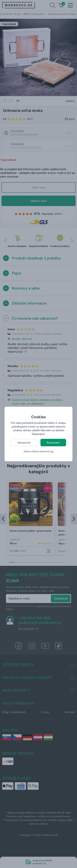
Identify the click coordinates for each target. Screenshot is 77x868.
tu (52, 451)
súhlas (32, 427)
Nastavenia (24, 443)
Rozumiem (53, 443)
